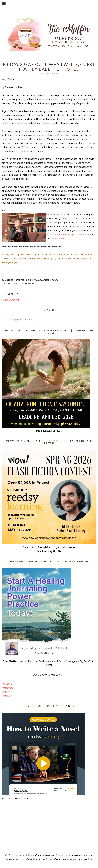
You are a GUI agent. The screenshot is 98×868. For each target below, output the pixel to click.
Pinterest (7, 696)
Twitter (6, 692)
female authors (42, 280)
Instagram (7, 688)
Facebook (7, 684)
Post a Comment (10, 300)
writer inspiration (24, 284)
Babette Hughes (24, 280)
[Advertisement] (49, 827)
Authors (10, 280)
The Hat (65, 219)
